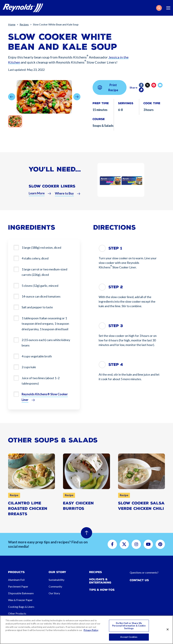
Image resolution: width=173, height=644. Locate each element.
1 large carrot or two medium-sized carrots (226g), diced (44, 272)
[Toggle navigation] (168, 8)
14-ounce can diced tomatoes (41, 296)
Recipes (24, 24)
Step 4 (116, 365)
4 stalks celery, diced (35, 258)
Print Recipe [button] (108, 87)
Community (55, 586)
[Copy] (141, 90)
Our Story (54, 593)
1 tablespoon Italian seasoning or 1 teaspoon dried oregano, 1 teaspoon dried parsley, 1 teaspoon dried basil (45, 324)
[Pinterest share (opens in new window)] (154, 85)
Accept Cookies (129, 637)
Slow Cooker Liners (52, 188)
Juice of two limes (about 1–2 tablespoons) (41, 381)
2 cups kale (29, 367)
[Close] (168, 630)
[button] (159, 8)
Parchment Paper (18, 586)
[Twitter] (148, 85)
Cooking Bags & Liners (21, 607)
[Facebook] (141, 85)
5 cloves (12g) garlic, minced (40, 286)
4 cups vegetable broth (37, 356)
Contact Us (139, 580)
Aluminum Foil (16, 580)
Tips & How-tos (102, 590)
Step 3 (116, 326)
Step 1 (115, 248)
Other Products (17, 613)
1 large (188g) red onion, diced (41, 247)
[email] (160, 85)
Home (12, 24)
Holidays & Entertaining (100, 581)
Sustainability (57, 580)
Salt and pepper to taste (37, 307)
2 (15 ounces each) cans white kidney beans (46, 343)
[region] (86, 630)
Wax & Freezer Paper (20, 600)
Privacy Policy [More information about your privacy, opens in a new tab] (91, 630)
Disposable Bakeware (21, 593)
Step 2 (116, 287)
